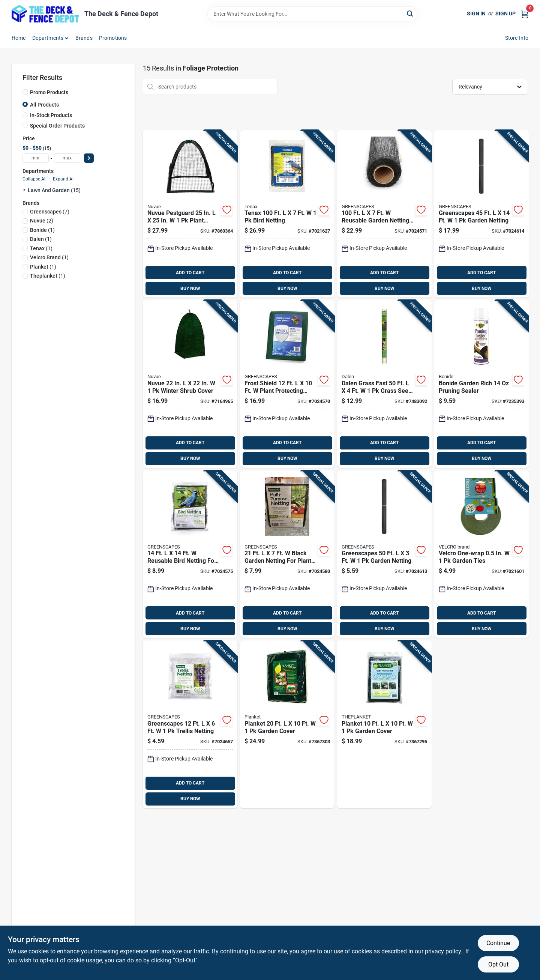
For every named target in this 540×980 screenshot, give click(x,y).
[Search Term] (312, 14)
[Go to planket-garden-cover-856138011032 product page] (287, 724)
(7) (50, 212)
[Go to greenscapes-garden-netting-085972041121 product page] (481, 214)
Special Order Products (57, 126)
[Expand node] (25, 190)
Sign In (476, 14)
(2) (42, 221)
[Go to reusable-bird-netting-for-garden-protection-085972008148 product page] (190, 554)
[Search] (410, 13)
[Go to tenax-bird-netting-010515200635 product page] (287, 214)
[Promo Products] (25, 92)
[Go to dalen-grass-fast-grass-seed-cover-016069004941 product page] (384, 384)
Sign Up (505, 14)
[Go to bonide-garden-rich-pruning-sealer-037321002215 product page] (481, 384)
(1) (42, 230)
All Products (44, 105)
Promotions (113, 38)
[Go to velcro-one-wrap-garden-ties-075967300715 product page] (481, 554)
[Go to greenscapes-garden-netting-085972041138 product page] (384, 554)
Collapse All (34, 179)
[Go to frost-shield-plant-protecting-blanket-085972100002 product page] (287, 384)
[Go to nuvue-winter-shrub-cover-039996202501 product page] (190, 384)
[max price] (67, 158)
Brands (84, 38)
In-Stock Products (51, 115)
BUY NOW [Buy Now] (190, 289)
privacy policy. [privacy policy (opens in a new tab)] (444, 951)
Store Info (517, 38)
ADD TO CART (190, 273)
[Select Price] (89, 158)
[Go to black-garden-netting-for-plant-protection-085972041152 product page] (287, 554)
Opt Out (498, 964)
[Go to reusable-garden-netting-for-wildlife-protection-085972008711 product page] (384, 214)
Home (19, 38)
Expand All (64, 179)
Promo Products (49, 92)
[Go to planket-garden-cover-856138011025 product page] (384, 724)
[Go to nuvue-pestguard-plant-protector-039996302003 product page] (190, 214)
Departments (48, 38)
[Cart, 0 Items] (525, 14)
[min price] (36, 158)
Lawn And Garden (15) (54, 190)
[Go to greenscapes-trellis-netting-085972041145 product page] (190, 724)
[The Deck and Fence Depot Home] (45, 14)
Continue (498, 943)
